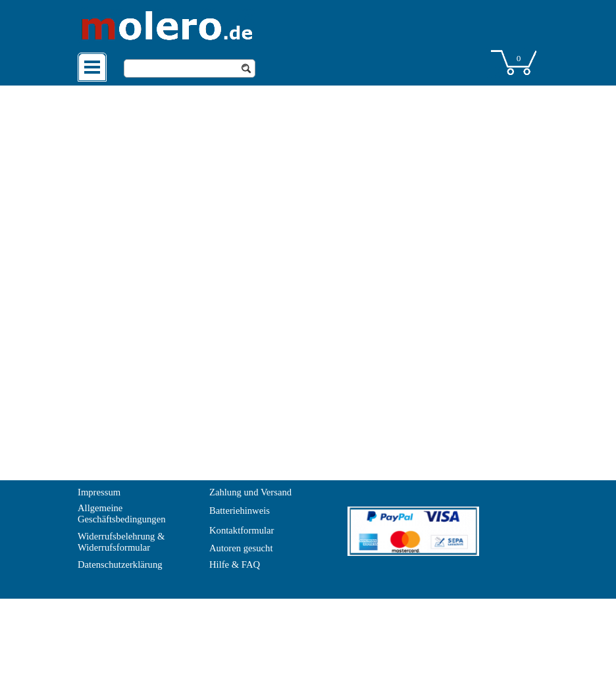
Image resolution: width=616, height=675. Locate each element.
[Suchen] (190, 68)
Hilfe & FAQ (235, 564)
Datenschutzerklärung (120, 564)
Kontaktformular (242, 530)
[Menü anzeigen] (92, 67)
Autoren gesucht (241, 548)
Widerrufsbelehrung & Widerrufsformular (122, 542)
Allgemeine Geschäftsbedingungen (122, 513)
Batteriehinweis (240, 511)
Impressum (99, 492)
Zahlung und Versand (250, 492)
